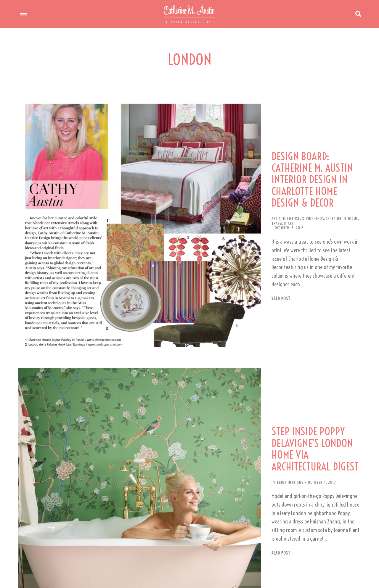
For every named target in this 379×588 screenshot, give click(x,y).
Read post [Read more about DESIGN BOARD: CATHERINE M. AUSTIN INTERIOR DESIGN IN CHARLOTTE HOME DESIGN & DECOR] (217, 241)
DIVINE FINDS (249, 196)
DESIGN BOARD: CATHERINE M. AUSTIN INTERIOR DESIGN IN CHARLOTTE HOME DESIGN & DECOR (280, 167)
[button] (188, 563)
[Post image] (104, 197)
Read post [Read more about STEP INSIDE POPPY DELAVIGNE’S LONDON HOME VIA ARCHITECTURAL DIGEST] (217, 435)
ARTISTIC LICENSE (221, 196)
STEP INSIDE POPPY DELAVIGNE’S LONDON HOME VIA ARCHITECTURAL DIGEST (281, 352)
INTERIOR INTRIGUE (278, 196)
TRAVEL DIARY (307, 196)
